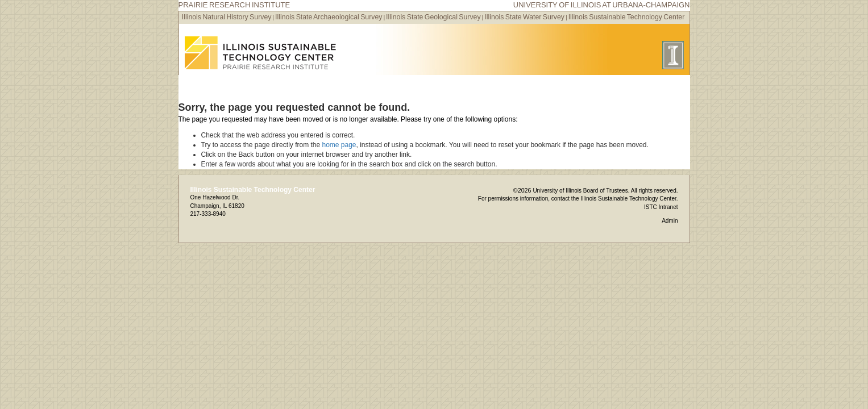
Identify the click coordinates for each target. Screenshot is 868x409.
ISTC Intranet (661, 207)
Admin (670, 221)
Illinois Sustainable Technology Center (627, 17)
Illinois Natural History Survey (227, 17)
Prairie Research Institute (234, 5)
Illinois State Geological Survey (433, 17)
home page (339, 145)
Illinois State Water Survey (524, 17)
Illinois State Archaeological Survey (329, 17)
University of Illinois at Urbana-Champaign (602, 5)
